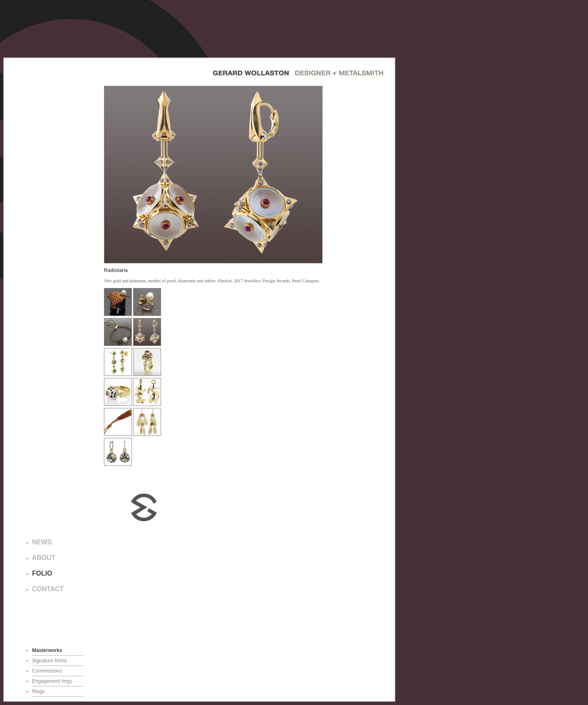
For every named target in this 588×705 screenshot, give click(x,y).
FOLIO (42, 573)
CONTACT (48, 589)
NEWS (42, 542)
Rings (38, 691)
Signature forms (50, 661)
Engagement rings (52, 681)
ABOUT (44, 558)
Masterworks (47, 650)
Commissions (47, 671)
